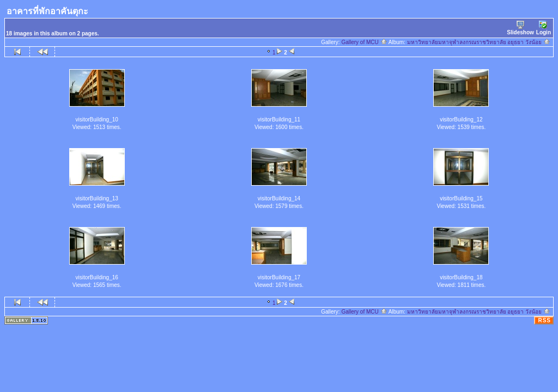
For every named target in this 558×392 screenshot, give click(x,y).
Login (544, 28)
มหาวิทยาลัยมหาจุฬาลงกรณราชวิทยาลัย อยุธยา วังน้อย (479, 42)
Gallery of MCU (364, 42)
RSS (544, 320)
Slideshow (520, 28)
